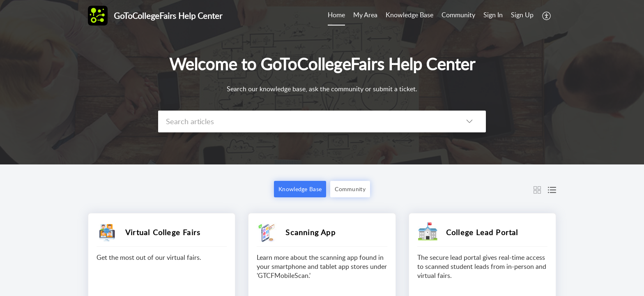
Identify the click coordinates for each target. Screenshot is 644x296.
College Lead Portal (482, 232)
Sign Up (522, 15)
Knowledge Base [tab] (409, 15)
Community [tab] (458, 15)
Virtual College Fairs (163, 232)
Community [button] (350, 189)
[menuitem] (493, 16)
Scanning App (310, 232)
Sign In (493, 15)
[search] (306, 121)
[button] (547, 16)
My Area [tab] (365, 15)
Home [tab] (336, 15)
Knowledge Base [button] (300, 189)
